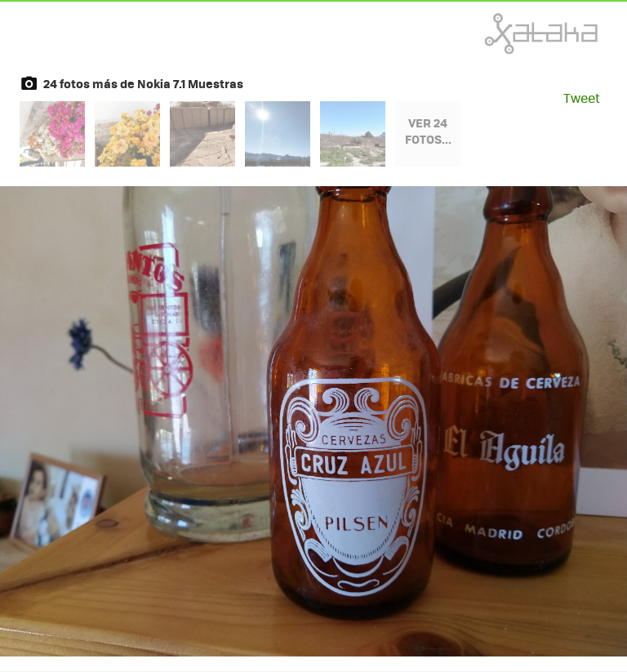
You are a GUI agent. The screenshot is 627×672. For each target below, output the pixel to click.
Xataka (505, 33)
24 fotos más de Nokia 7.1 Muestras (143, 83)
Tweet (582, 98)
